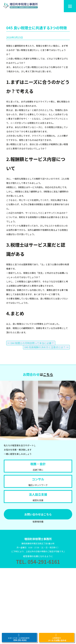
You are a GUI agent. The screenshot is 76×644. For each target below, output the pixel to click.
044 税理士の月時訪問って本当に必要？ (31, 343)
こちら (48, 374)
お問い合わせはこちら (38, 514)
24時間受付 (57, 638)
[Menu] (70, 6)
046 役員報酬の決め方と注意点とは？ (46, 347)
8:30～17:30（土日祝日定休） (19, 638)
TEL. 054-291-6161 (38, 562)
